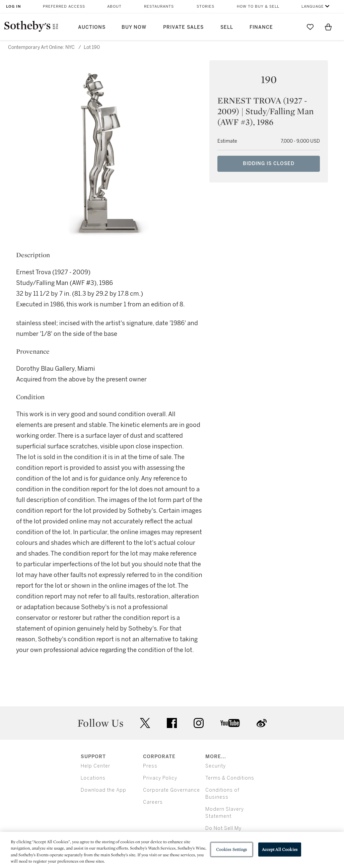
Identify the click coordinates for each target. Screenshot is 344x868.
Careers (153, 802)
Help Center (95, 766)
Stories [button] (205, 7)
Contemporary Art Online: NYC (41, 47)
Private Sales (183, 27)
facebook (172, 723)
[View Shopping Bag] (328, 27)
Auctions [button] (92, 27)
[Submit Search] (292, 27)
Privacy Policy (160, 778)
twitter (145, 723)
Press (150, 766)
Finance (261, 27)
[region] (172, 850)
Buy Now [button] (134, 27)
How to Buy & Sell (258, 7)
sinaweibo (262, 723)
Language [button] (313, 7)
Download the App (104, 790)
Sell (227, 27)
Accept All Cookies (280, 849)
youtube (230, 723)
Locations (93, 778)
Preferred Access (64, 7)
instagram (199, 723)
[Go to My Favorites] (310, 27)
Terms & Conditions (230, 778)
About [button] (114, 7)
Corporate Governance (171, 790)
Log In (14, 7)
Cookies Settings (232, 849)
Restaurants (159, 7)
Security (216, 766)
